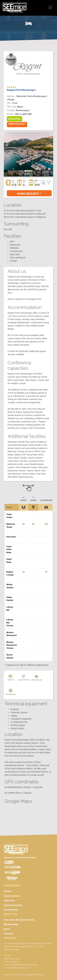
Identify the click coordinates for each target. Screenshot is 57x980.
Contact (9, 934)
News (7, 929)
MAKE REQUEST (17, 124)
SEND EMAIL (15, 119)
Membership (11, 924)
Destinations (11, 910)
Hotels (8, 891)
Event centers (12, 896)
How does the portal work (19, 920)
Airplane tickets (13, 905)
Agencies (9, 900)
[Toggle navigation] (50, 7)
